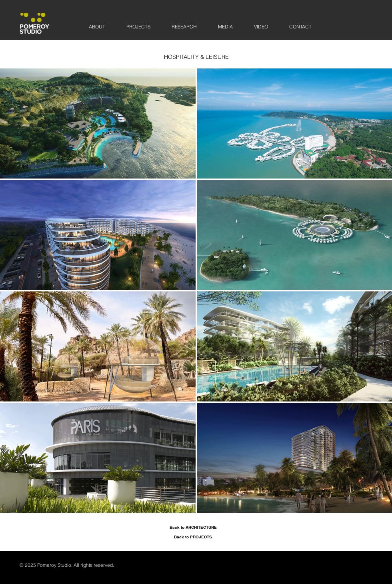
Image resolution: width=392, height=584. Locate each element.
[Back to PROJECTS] (193, 537)
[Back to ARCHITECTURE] (193, 527)
